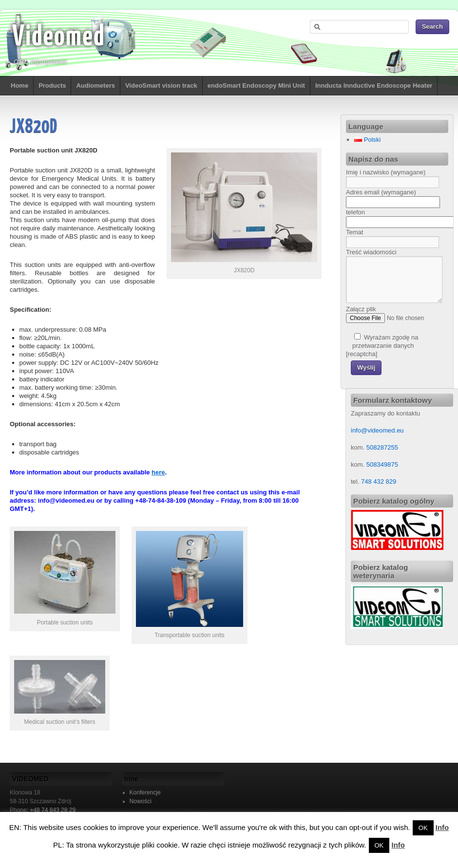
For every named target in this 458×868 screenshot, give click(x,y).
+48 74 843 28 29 (53, 810)
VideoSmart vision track (161, 85)
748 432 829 (378, 481)
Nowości (141, 801)
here (158, 472)
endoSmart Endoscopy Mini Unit (256, 85)
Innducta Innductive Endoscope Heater (374, 85)
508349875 (382, 464)
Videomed (58, 38)
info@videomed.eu (377, 430)
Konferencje (145, 793)
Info (442, 827)
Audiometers (95, 85)
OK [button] (423, 828)
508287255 (382, 447)
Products (52, 85)
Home (19, 85)
